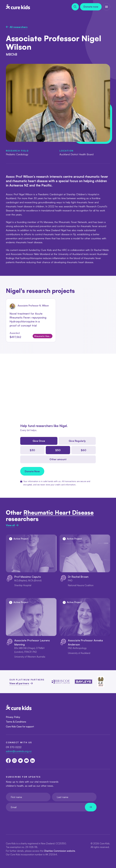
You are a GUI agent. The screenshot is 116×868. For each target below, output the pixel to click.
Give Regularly (77, 441)
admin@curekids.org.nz (19, 751)
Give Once (39, 441)
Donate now (91, 7)
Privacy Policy (13, 717)
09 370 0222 (14, 747)
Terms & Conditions (16, 722)
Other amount (58, 459)
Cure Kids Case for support (20, 727)
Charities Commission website (60, 851)
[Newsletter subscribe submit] (91, 807)
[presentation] (29, 819)
